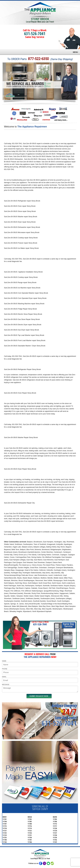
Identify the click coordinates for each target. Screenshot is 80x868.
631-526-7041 (35, 34)
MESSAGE (6, 684)
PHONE (5, 669)
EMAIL (4, 677)
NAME (4, 661)
